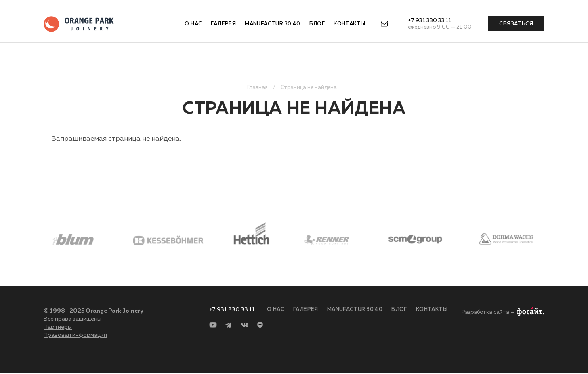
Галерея (223, 24)
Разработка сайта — (488, 312)
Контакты (349, 24)
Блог (317, 24)
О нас (193, 24)
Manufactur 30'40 (272, 24)
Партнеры (58, 327)
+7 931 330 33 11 (430, 21)
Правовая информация (75, 335)
